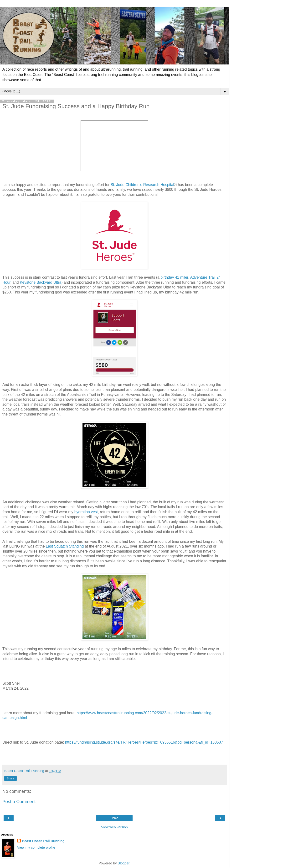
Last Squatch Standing (65, 546)
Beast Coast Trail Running (43, 841)
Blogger (124, 863)
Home (114, 818)
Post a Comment (19, 801)
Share (10, 778)
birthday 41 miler (174, 277)
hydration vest (86, 512)
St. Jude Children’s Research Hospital (142, 185)
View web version (114, 827)
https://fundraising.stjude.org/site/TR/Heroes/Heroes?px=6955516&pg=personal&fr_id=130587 (144, 742)
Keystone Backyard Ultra (41, 282)
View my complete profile (36, 847)
